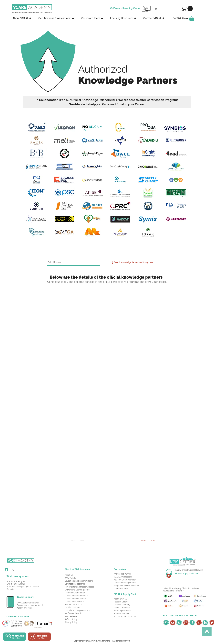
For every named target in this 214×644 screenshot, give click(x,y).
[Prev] (82, 541)
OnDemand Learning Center (77, 590)
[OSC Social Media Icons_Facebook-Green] (192, 623)
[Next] (144, 541)
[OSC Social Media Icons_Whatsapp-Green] (166, 623)
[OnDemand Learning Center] (126, 9)
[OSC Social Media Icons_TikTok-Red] (199, 623)
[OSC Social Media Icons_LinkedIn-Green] (205, 623)
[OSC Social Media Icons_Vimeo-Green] (179, 623)
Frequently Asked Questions (126, 586)
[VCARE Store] (186, 19)
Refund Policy (71, 619)
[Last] (153, 541)
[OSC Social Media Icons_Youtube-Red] (173, 623)
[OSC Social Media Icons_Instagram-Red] (186, 623)
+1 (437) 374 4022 (24, 608)
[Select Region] (73, 263)
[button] (188, 9)
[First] (73, 541)
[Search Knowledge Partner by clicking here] (131, 262)
